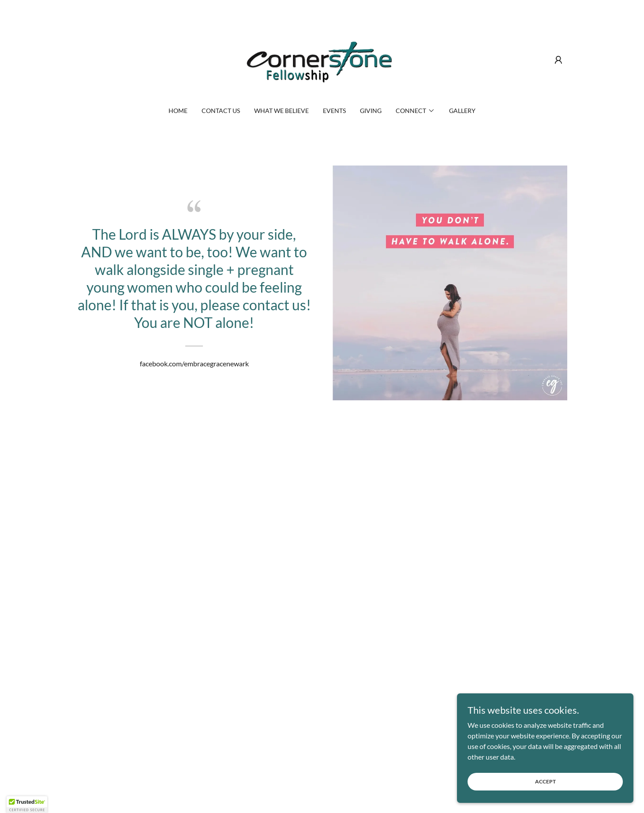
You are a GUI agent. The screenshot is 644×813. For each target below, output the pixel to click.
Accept (545, 781)
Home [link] (178, 111)
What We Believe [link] (281, 111)
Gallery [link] (462, 111)
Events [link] (334, 111)
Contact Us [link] (221, 111)
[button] (558, 60)
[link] (322, 59)
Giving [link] (371, 111)
